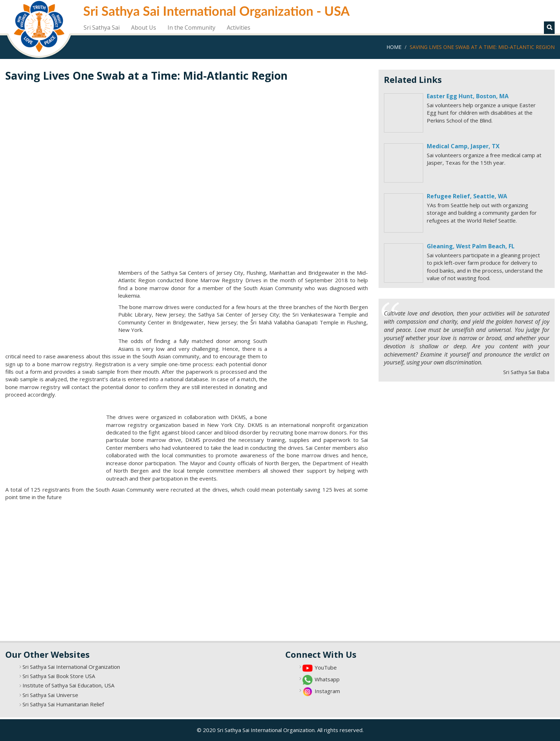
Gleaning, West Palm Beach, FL (471, 246)
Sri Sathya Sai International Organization (71, 667)
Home (394, 47)
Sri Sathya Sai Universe (50, 695)
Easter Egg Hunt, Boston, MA (468, 96)
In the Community (191, 28)
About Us (144, 28)
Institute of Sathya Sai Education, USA (68, 685)
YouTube (326, 667)
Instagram (327, 691)
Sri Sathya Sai (102, 28)
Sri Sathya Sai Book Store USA (59, 676)
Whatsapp (327, 679)
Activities (239, 28)
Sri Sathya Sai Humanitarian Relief (63, 704)
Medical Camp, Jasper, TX (463, 146)
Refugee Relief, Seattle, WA (467, 196)
